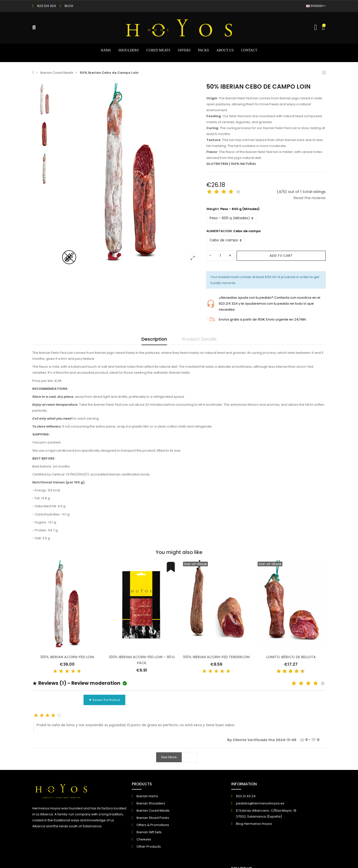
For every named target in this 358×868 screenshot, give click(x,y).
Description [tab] (154, 339)
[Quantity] (220, 256)
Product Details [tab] (199, 339)
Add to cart (281, 256)
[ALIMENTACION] (225, 240)
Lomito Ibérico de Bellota (291, 657)
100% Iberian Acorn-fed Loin (67, 657)
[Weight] (231, 218)
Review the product (104, 700)
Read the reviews (310, 198)
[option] (131, 175)
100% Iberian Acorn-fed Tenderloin (216, 657)
